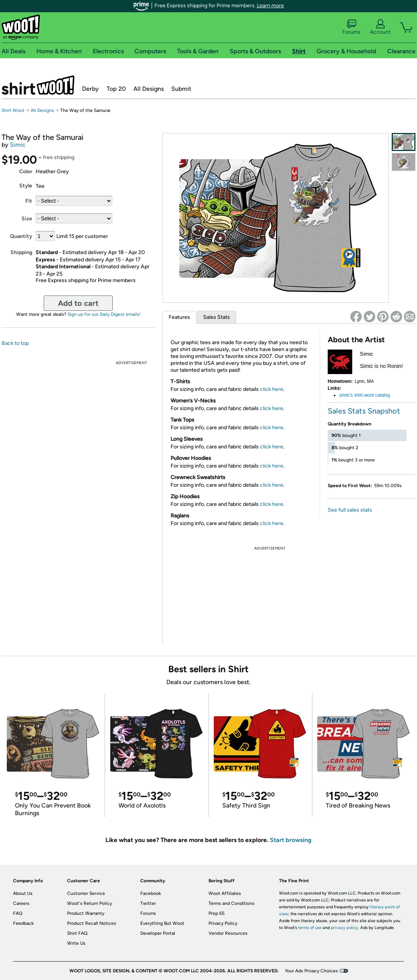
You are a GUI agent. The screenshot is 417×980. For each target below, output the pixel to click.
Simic (18, 145)
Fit (29, 201)
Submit (181, 89)
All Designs (149, 89)
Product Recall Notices (92, 923)
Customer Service (86, 893)
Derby (90, 89)
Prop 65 (217, 913)
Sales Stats (217, 317)
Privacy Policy (223, 923)
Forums (351, 27)
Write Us (76, 943)
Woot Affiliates (225, 893)
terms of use (310, 928)
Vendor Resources (228, 933)
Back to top (15, 343)
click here (272, 389)
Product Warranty (86, 913)
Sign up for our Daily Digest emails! (104, 314)
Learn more (270, 6)
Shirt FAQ (77, 933)
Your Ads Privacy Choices (311, 971)
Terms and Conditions (231, 903)
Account (380, 27)
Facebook (151, 893)
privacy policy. (345, 928)
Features (179, 317)
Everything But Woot (162, 923)
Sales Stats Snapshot (364, 411)
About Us (23, 893)
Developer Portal (158, 933)
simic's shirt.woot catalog (364, 395)
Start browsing (291, 840)
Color (26, 172)
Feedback (23, 923)
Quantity (21, 236)
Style (26, 186)
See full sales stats (350, 510)
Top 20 (116, 89)
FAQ (18, 913)
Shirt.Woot (38, 85)
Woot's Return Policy (89, 903)
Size (27, 219)
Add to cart (78, 303)
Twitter (148, 903)
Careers (21, 903)
